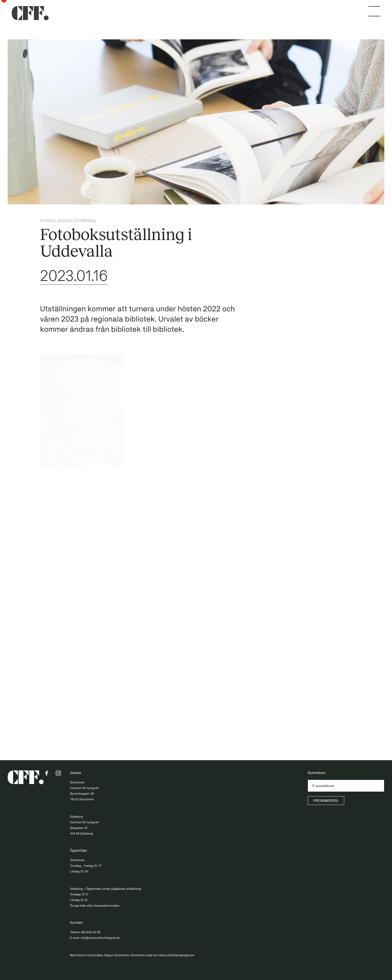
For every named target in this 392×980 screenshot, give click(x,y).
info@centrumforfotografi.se (100, 938)
